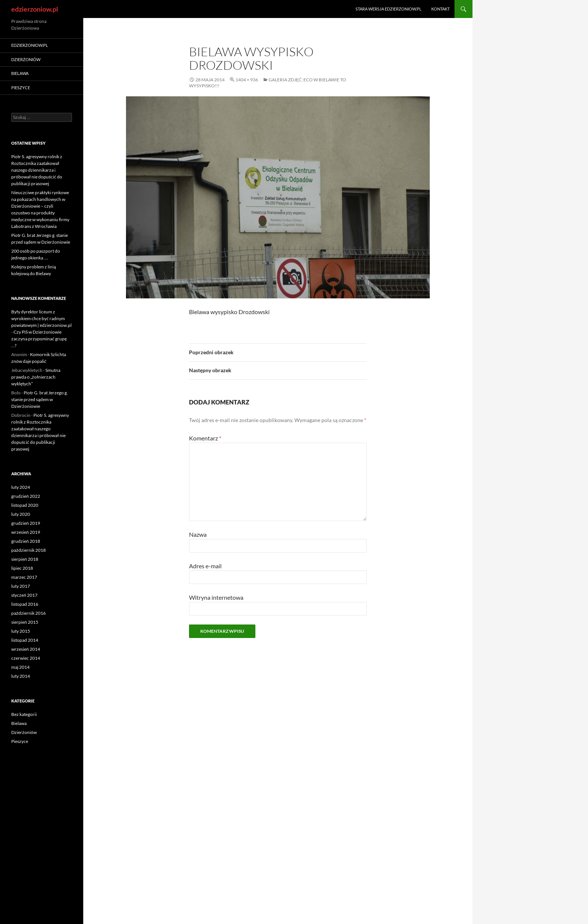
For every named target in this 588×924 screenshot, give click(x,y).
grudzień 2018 (26, 541)
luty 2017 (21, 586)
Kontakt (440, 9)
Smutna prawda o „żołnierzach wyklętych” (36, 377)
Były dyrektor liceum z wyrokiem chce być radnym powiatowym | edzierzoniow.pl (41, 318)
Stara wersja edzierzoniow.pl (388, 9)
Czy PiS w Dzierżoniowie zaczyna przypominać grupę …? (39, 339)
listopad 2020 (25, 505)
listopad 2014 (25, 640)
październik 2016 (28, 613)
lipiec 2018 (22, 568)
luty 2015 (21, 631)
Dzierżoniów (26, 59)
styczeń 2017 (24, 595)
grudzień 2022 (26, 496)
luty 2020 (21, 514)
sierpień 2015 (25, 622)
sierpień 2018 (25, 559)
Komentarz (205, 438)
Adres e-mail (205, 566)
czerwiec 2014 (26, 658)
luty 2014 (21, 676)
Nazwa (198, 534)
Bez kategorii (24, 714)
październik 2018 (28, 550)
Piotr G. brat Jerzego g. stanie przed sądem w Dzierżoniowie (40, 399)
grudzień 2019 (26, 523)
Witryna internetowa (216, 597)
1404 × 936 (247, 80)
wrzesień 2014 (26, 649)
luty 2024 (21, 487)
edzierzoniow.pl (35, 9)
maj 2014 (20, 667)
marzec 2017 (24, 577)
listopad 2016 (25, 604)
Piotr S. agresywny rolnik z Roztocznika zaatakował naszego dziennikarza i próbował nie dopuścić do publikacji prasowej (37, 170)
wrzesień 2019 (26, 532)
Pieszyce (21, 88)
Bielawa (20, 73)
